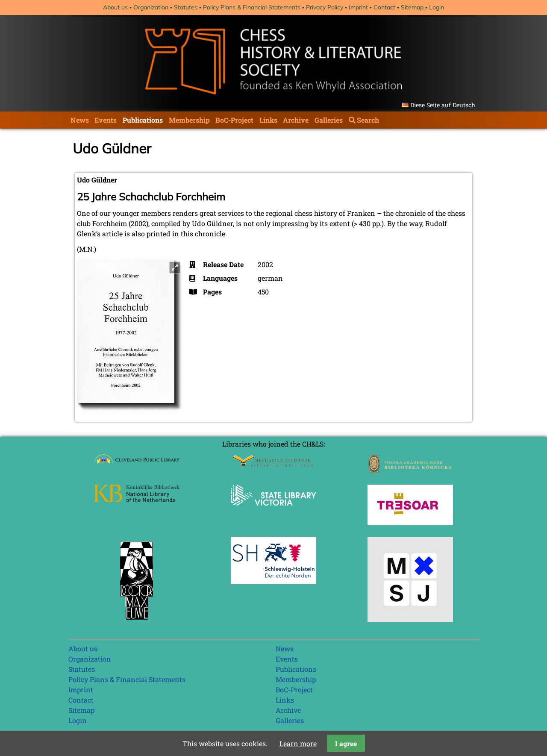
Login (437, 7)
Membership (189, 120)
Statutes (186, 7)
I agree (346, 743)
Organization (151, 7)
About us (115, 7)
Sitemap (412, 7)
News (80, 120)
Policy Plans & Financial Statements (252, 7)
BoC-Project (234, 120)
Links (268, 120)
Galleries (329, 120)
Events (106, 120)
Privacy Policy (325, 7)
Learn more (298, 743)
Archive (296, 120)
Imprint (358, 7)
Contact (384, 7)
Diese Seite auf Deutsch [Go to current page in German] (443, 105)
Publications (143, 120)
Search (368, 120)
